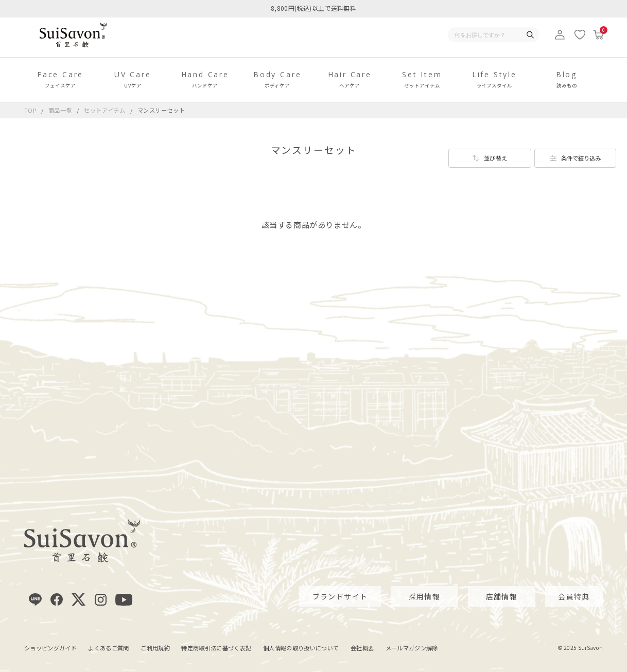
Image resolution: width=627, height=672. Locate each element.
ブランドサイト (340, 596)
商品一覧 (60, 110)
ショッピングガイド (50, 647)
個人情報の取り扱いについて (301, 647)
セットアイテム (106, 110)
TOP (30, 110)
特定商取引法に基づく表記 (216, 647)
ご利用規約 (155, 647)
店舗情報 (502, 596)
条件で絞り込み (581, 158)
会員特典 (574, 596)
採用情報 (425, 596)
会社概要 (362, 647)
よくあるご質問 (108, 647)
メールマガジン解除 (412, 647)
